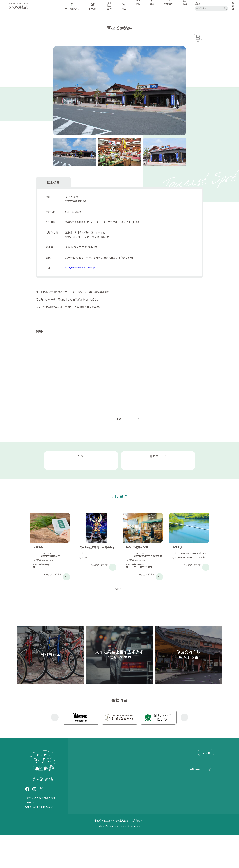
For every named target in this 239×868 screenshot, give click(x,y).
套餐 (139, 823)
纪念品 (211, 836)
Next (184, 745)
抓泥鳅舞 (195, 806)
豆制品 (83, 831)
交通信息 (125, 778)
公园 (153, 806)
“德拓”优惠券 (101, 784)
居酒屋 (158, 823)
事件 (113, 778)
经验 (184, 806)
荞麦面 (83, 814)
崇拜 (167, 806)
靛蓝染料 (209, 806)
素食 (95, 823)
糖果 (197, 823)
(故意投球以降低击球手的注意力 (180, 814)
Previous (55, 745)
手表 (93, 806)
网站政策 (81, 795)
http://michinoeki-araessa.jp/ (82, 270)
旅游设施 (82, 806)
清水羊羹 (186, 823)
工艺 (142, 831)
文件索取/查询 (119, 789)
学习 (175, 806)
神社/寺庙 (104, 806)
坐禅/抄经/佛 (139, 814)
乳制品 (113, 831)
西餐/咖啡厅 (176, 836)
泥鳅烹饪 (84, 823)
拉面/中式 (128, 823)
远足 (154, 814)
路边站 (143, 806)
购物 (207, 831)
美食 (170, 831)
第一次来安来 (83, 778)
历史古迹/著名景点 (125, 806)
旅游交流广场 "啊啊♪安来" (91, 789)
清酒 (211, 823)
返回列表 (120, 613)
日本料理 (209, 814)
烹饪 (148, 823)
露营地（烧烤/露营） (115, 814)
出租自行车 (82, 784)
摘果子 (95, 814)
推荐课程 (101, 778)
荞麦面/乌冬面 (110, 823)
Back (120, 425)
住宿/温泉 (171, 823)
